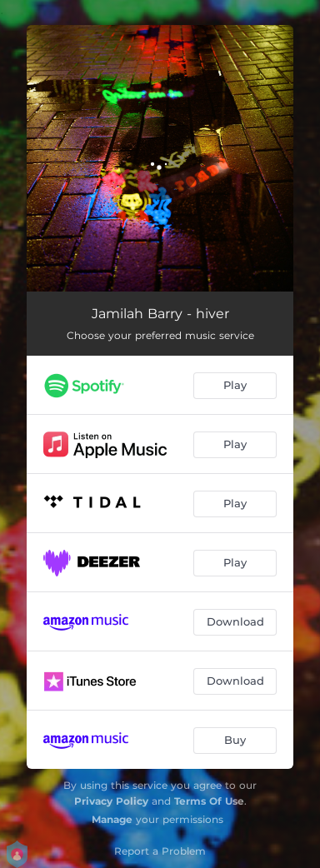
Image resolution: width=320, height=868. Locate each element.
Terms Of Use (209, 801)
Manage (112, 819)
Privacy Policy (111, 801)
